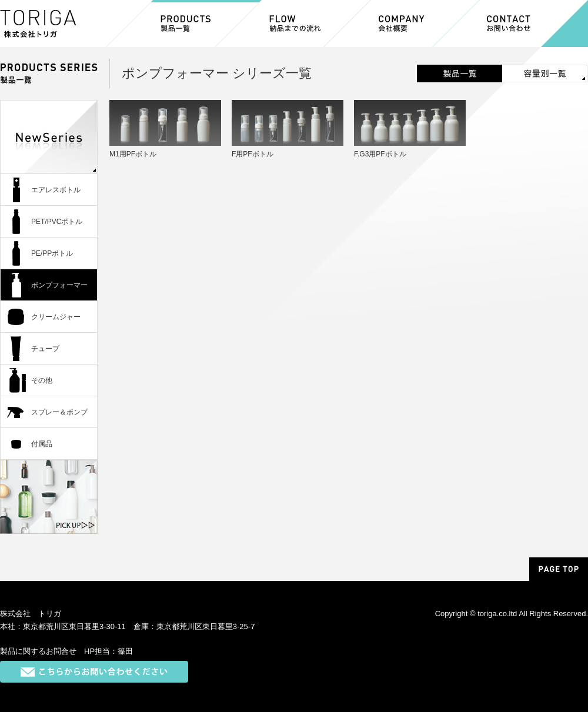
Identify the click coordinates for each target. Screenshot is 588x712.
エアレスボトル (56, 190)
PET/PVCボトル (57, 222)
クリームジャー (56, 317)
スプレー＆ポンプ (59, 412)
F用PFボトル (253, 154)
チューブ (45, 349)
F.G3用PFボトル (380, 154)
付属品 (42, 444)
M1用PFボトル (133, 154)
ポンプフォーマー (59, 285)
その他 (42, 380)
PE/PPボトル (52, 253)
